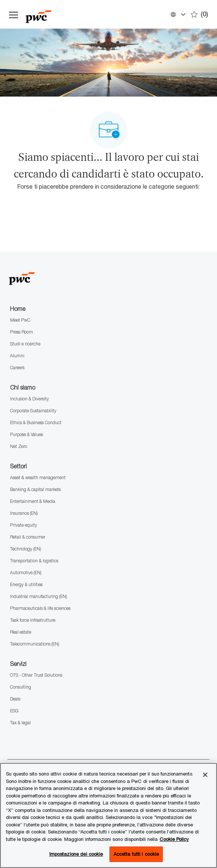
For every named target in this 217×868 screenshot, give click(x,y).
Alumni (17, 356)
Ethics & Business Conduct (36, 422)
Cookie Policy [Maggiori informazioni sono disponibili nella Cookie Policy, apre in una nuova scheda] (174, 839)
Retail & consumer (28, 537)
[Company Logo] (63, 14)
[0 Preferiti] (199, 14)
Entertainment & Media (33, 501)
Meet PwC (20, 320)
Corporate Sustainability (33, 411)
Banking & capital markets (35, 489)
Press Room (22, 332)
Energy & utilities (26, 584)
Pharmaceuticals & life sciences (40, 608)
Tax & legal (20, 723)
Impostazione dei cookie (76, 854)
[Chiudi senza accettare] (205, 775)
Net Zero (19, 446)
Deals (15, 699)
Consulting (21, 687)
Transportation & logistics (34, 561)
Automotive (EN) (26, 573)
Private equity (24, 525)
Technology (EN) (25, 549)
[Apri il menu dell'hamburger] (14, 14)
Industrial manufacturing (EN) (38, 596)
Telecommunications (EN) (34, 644)
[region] (108, 815)
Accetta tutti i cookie (136, 854)
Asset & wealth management (38, 477)
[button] (178, 14)
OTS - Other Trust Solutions (36, 675)
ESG (14, 711)
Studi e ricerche (25, 344)
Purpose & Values (27, 434)
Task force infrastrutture (33, 620)
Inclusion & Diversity (29, 399)
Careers (17, 368)
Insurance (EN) (24, 513)
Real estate (21, 632)
